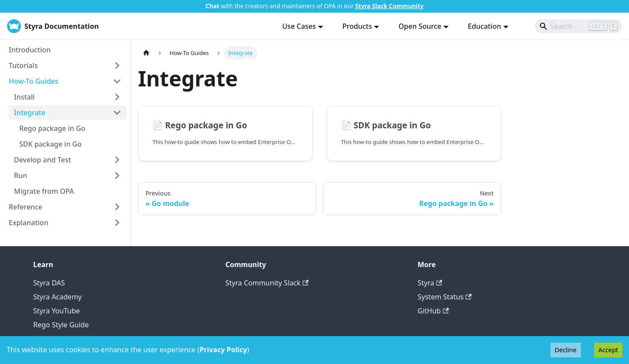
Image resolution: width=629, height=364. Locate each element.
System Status (445, 297)
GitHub (433, 311)
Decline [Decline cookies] (566, 350)
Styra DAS (49, 283)
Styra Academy (57, 297)
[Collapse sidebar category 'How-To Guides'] (117, 81)
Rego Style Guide (61, 325)
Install (24, 97)
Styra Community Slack (267, 283)
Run (21, 175)
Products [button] (357, 26)
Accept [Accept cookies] (608, 350)
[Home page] (146, 53)
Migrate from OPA (44, 191)
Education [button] (484, 26)
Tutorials (23, 65)
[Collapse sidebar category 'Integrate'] (117, 113)
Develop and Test (43, 160)
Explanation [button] (28, 223)
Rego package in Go (52, 128)
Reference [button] (26, 207)
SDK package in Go (50, 144)
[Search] (578, 26)
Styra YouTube (57, 311)
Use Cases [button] (299, 26)
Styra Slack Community (389, 6)
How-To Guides (34, 81)
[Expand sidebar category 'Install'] (117, 97)
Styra (430, 283)
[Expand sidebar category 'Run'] (117, 175)
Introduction (30, 50)
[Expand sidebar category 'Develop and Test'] (117, 160)
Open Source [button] (420, 26)
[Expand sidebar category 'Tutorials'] (117, 65)
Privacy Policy (223, 350)
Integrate (30, 113)
